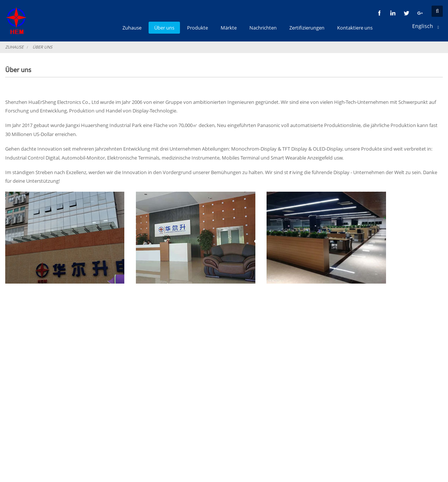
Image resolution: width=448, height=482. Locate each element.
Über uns (42, 47)
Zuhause (14, 47)
